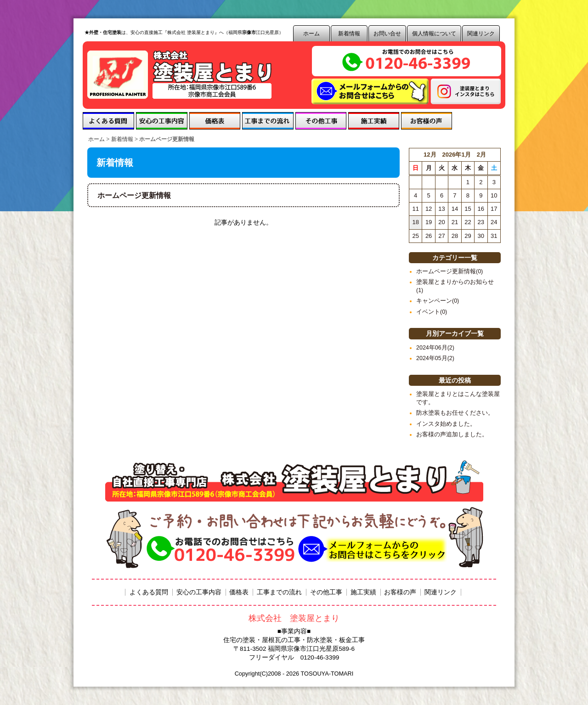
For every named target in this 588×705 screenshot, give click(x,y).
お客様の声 (427, 121)
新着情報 (349, 34)
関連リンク (481, 34)
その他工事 (321, 121)
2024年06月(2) (435, 348)
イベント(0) (432, 312)
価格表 (215, 121)
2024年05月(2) (435, 358)
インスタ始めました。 (446, 424)
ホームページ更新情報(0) (449, 271)
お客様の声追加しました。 (452, 434)
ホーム (311, 34)
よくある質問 (108, 121)
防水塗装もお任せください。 (455, 413)
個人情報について (434, 34)
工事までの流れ (268, 121)
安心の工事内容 (162, 121)
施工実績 (374, 121)
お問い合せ (387, 34)
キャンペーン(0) (438, 301)
